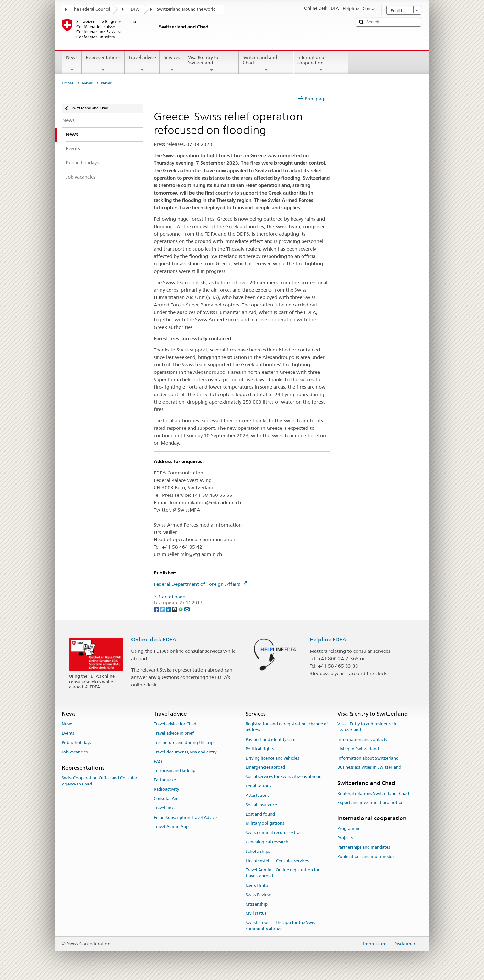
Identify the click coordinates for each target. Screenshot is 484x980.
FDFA (134, 9)
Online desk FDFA (154, 640)
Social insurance (261, 805)
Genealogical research (267, 842)
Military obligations (265, 824)
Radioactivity (166, 789)
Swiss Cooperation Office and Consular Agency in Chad (99, 781)
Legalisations (258, 786)
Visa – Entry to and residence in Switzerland (368, 727)
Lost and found (260, 814)
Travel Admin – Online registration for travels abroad (283, 873)
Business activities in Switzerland (369, 768)
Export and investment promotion (371, 803)
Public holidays (76, 743)
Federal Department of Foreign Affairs (200, 584)
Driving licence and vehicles (272, 758)
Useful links (257, 885)
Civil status (256, 913)
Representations (103, 63)
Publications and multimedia (366, 857)
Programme (349, 829)
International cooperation (321, 63)
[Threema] (175, 609)
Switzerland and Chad (266, 63)
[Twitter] (163, 609)
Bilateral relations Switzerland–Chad (373, 793)
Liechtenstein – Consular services (277, 861)
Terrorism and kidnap (175, 771)
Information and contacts (362, 739)
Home (68, 83)
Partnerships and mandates (364, 847)
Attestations (257, 795)
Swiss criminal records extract (274, 833)
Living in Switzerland (358, 749)
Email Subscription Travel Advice (185, 817)
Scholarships (258, 851)
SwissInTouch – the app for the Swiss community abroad (281, 926)
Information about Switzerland (368, 758)
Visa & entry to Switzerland (211, 63)
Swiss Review (258, 895)
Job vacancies (75, 752)
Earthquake (165, 780)
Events (68, 733)
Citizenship (257, 904)
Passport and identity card (271, 739)
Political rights (260, 749)
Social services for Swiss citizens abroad (284, 777)
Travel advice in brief (174, 733)
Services (172, 63)
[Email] (187, 609)
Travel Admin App (171, 827)
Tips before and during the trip (184, 743)
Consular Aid (166, 799)
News (72, 63)
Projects (345, 838)
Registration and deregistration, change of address (287, 727)
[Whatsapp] (181, 609)
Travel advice (142, 63)
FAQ (158, 761)
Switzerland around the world (186, 9)
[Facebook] (157, 609)
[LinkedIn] (169, 609)
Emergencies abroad (265, 768)
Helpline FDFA (328, 640)
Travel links (165, 808)
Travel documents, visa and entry (185, 752)
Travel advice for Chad (175, 724)
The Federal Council (91, 9)
